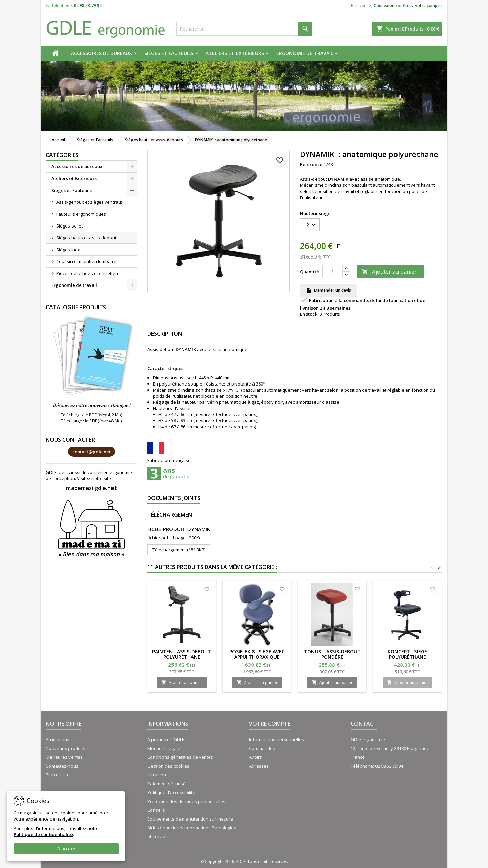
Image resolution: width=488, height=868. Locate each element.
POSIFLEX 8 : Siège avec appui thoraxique (257, 654)
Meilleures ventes (64, 757)
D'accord (66, 849)
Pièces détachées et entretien (87, 273)
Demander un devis (328, 291)
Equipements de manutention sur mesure (190, 819)
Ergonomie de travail (305, 53)
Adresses (259, 766)
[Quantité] (332, 272)
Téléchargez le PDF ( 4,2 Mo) (91, 415)
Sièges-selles (70, 226)
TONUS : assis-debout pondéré (332, 654)
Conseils (156, 810)
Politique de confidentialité (43, 834)
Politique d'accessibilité (171, 792)
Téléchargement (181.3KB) (179, 550)
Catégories (62, 155)
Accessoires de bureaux (101, 53)
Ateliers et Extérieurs (235, 53)
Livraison (157, 775)
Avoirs (256, 757)
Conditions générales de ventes (180, 757)
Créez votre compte (422, 6)
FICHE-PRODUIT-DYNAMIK (179, 529)
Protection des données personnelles (186, 801)
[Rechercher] (244, 29)
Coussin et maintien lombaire (86, 261)
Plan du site (58, 775)
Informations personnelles (277, 739)
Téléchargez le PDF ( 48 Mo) (91, 421)
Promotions (58, 739)
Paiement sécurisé (167, 784)
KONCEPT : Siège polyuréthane (407, 654)
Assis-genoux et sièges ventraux (90, 202)
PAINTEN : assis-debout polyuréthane (182, 654)
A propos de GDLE (166, 739)
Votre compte (270, 724)
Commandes (262, 748)
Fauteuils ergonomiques (81, 214)
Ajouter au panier (389, 272)
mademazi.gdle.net (91, 488)
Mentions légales (165, 748)
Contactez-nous (62, 766)
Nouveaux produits (66, 748)
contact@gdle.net (91, 452)
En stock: (309, 314)
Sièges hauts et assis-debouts (87, 238)
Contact (364, 724)
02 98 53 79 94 (88, 6)
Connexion (384, 6)
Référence (311, 164)
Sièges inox (68, 250)
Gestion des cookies (168, 766)
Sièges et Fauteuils (169, 53)
